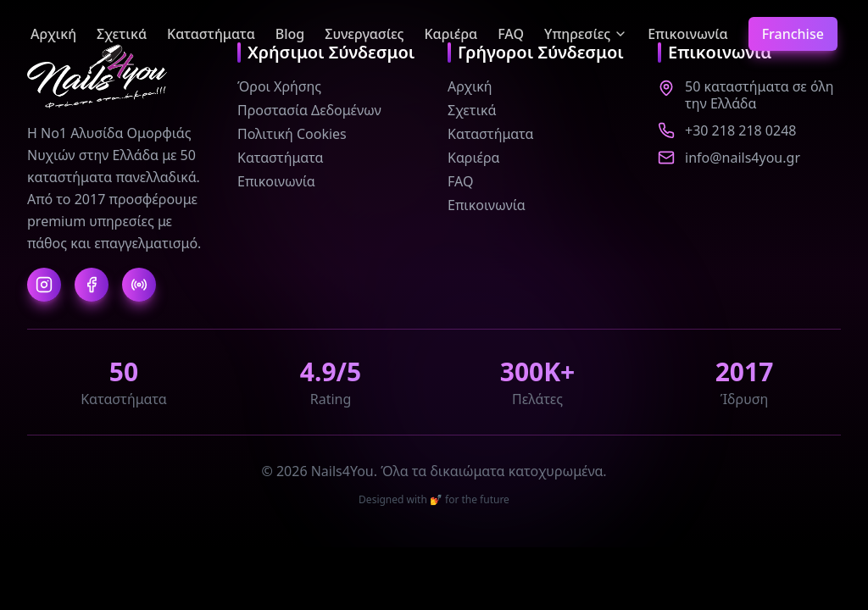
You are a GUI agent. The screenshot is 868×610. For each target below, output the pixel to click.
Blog (290, 34)
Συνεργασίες (364, 34)
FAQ (511, 34)
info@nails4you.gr (743, 158)
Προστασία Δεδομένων (309, 110)
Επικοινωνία (687, 34)
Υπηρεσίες (586, 34)
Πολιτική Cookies (292, 134)
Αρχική (53, 34)
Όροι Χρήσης (279, 86)
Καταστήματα (211, 34)
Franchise (793, 34)
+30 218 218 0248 (740, 130)
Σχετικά (122, 34)
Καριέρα (451, 34)
